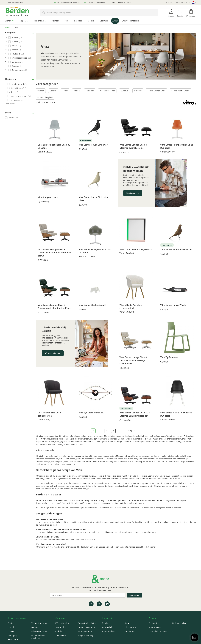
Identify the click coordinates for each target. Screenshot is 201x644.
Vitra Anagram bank (48, 197)
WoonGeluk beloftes (87, 623)
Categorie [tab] (10, 32)
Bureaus (124, 91)
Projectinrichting (86, 635)
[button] (193, 3)
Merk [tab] (8, 112)
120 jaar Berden (62, 623)
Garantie (35, 627)
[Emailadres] (88, 595)
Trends (105, 623)
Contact (11, 623)
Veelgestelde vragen (40, 623)
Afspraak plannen (53, 353)
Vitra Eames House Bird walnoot (176, 249)
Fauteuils (90, 91)
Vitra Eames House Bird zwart (93, 145)
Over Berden (60, 627)
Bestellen (12, 627)
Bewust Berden (85, 631)
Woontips (129, 631)
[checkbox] (20, 84)
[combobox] (99, 13)
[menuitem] (10, 21)
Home (7, 27)
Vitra (11, 118)
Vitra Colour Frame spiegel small (136, 249)
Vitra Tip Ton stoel (169, 357)
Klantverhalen (108, 627)
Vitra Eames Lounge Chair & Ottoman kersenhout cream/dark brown (54, 253)
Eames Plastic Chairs (180, 91)
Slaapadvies (131, 627)
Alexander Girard (16, 84)
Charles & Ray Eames (18, 96)
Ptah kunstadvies (180, 623)
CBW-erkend (60, 635)
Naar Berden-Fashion (16, 2)
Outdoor (138, 91)
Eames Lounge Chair (156, 91)
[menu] (100, 21)
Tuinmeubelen (18, 70)
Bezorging (12, 635)
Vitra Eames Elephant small (92, 305)
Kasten (77, 91)
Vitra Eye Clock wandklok (91, 413)
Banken (41, 91)
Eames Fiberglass (45, 97)
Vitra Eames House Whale (173, 305)
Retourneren (13, 639)
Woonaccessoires (107, 91)
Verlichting (17, 62)
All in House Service (40, 631)
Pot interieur (154, 623)
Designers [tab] (10, 79)
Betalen (11, 631)
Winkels (169, 2)
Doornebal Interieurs (158, 631)
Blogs (128, 623)
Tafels (65, 91)
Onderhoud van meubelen (38, 637)
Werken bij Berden (87, 627)
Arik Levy (13, 92)
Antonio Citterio (16, 88)
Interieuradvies (108, 631)
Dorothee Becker (16, 100)
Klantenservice (181, 2)
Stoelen (53, 91)
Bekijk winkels (133, 193)
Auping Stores (155, 627)
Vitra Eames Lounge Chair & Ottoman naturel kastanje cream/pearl (133, 360)
